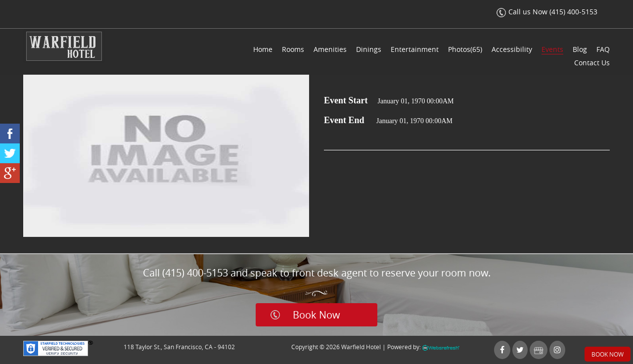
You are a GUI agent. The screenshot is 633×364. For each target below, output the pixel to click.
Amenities (330, 49)
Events (552, 49)
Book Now (316, 315)
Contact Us (592, 63)
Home (263, 49)
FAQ (603, 49)
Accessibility (512, 49)
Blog (580, 49)
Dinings (369, 49)
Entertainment (415, 49)
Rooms (293, 49)
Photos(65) (465, 49)
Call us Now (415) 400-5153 (547, 12)
